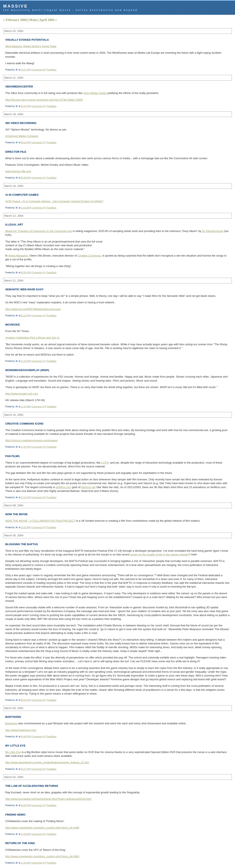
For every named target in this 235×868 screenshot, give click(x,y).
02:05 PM (25, 273)
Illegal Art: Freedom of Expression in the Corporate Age (39, 231)
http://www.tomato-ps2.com (22, 394)
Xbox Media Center (95, 93)
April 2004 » (48, 20)
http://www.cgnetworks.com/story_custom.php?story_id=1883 (42, 856)
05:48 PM (25, 178)
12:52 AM (25, 208)
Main (33, 20)
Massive (16, 6)
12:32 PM (25, 361)
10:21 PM (25, 70)
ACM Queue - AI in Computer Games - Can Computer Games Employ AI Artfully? (54, 201)
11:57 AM (25, 407)
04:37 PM (25, 769)
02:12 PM (25, 316)
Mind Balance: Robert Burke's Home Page (31, 46)
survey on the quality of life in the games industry (159, 555)
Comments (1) (38, 361)
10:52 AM (25, 527)
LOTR (105, 463)
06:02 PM (25, 143)
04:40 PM (25, 737)
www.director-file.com (18, 171)
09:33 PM (25, 106)
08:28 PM (25, 700)
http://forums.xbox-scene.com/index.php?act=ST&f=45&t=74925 (44, 100)
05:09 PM (25, 805)
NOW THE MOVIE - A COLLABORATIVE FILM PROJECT (40, 521)
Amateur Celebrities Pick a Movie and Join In (32, 338)
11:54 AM (25, 834)
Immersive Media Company (22, 136)
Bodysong (11, 723)
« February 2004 (15, 20)
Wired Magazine (18, 256)
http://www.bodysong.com (21, 730)
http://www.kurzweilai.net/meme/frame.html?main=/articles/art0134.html (48, 799)
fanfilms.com (63, 487)
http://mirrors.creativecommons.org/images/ (31, 440)
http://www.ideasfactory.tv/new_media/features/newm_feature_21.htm (47, 762)
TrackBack (51, 70)
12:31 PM (25, 497)
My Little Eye (13, 752)
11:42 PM (25, 447)
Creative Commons (89, 256)
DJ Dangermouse (212, 231)
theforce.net (88, 487)
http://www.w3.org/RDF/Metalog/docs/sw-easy (33, 309)
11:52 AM (25, 863)
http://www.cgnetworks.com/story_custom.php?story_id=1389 (42, 828)
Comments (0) (38, 70)
